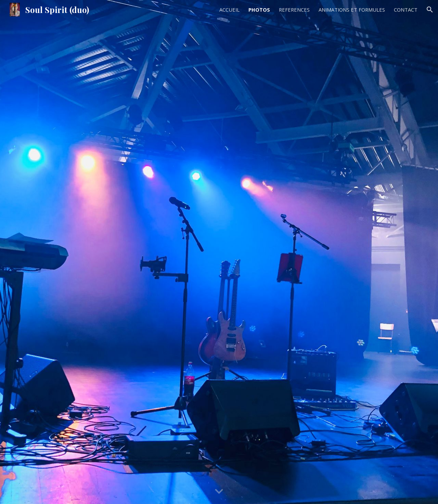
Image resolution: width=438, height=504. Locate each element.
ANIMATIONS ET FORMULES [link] (352, 10)
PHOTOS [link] (259, 10)
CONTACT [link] (406, 10)
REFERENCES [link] (294, 10)
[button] (430, 10)
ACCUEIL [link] (229, 10)
